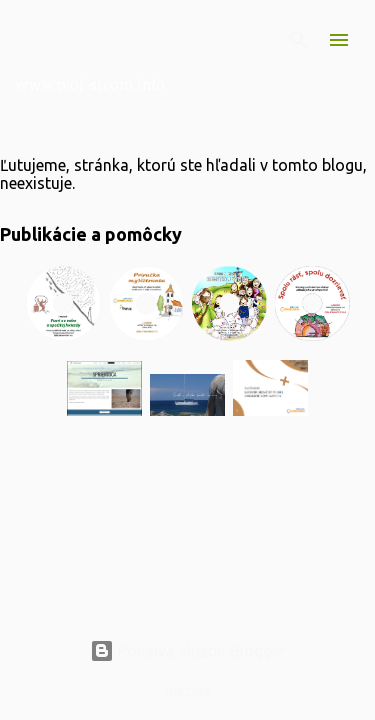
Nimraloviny (112, 36)
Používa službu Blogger (188, 651)
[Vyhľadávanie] (299, 40)
